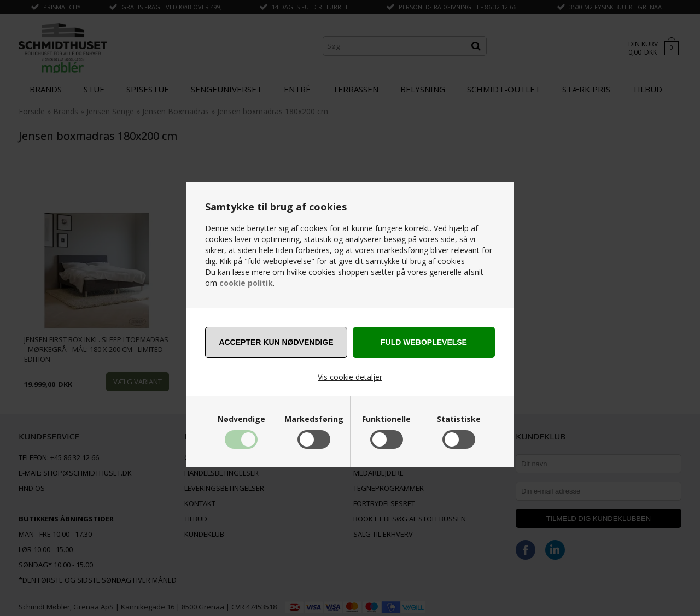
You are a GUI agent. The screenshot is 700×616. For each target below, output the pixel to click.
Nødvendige (241, 419)
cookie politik (246, 283)
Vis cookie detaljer (350, 377)
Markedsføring (314, 419)
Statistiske (459, 419)
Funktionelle (386, 419)
